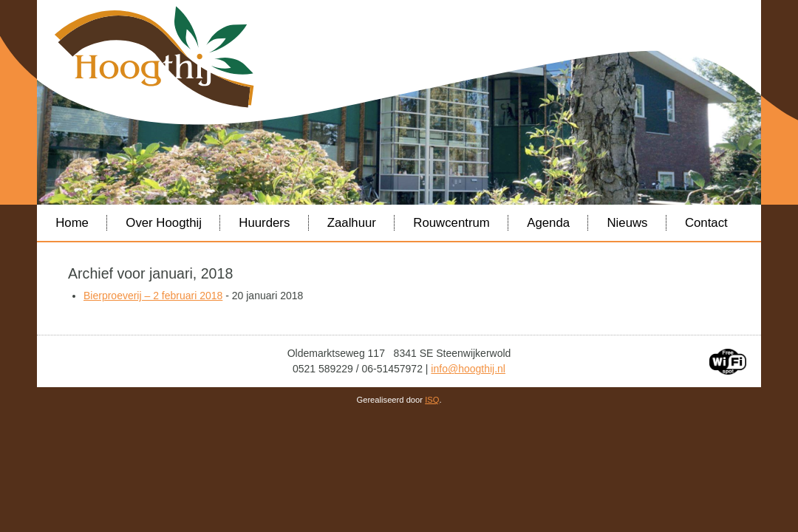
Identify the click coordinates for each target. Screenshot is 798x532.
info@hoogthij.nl (468, 369)
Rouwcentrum (451, 223)
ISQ (432, 400)
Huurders (264, 223)
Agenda (548, 223)
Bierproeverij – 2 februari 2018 (153, 296)
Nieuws (627, 223)
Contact (706, 223)
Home (72, 223)
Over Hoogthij (164, 223)
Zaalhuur (352, 223)
